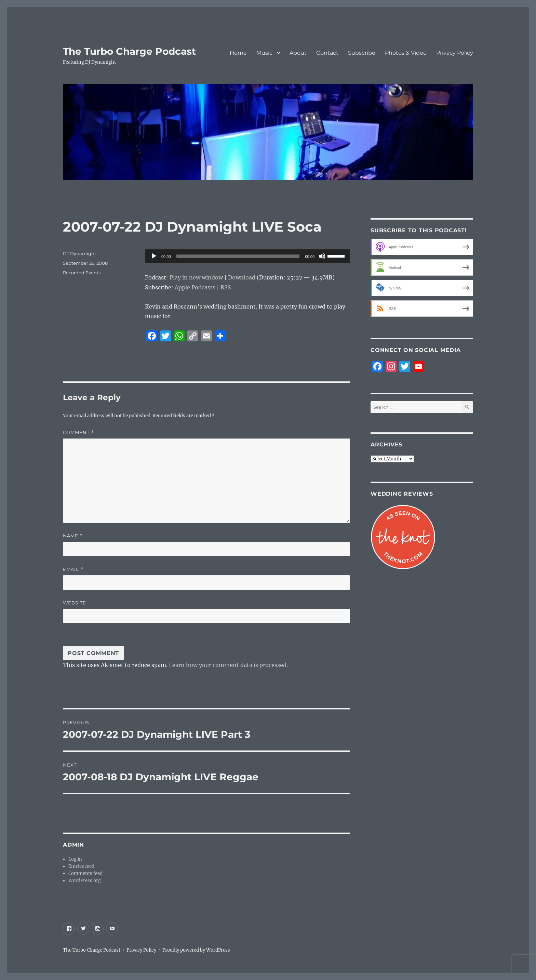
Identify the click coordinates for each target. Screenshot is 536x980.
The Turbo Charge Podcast (129, 51)
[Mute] (322, 256)
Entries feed (81, 866)
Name (73, 536)
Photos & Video (406, 53)
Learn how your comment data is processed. (228, 665)
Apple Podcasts (195, 287)
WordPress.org (85, 881)
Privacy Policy (455, 53)
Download (242, 277)
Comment (78, 433)
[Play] (154, 256)
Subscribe (362, 53)
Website (75, 603)
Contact (327, 53)
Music (264, 53)
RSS (226, 287)
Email (73, 569)
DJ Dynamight (79, 253)
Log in (75, 859)
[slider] (238, 256)
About (298, 53)
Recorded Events (82, 273)
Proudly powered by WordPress (196, 950)
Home (238, 53)
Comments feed (85, 873)
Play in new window (196, 277)
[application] (247, 256)
